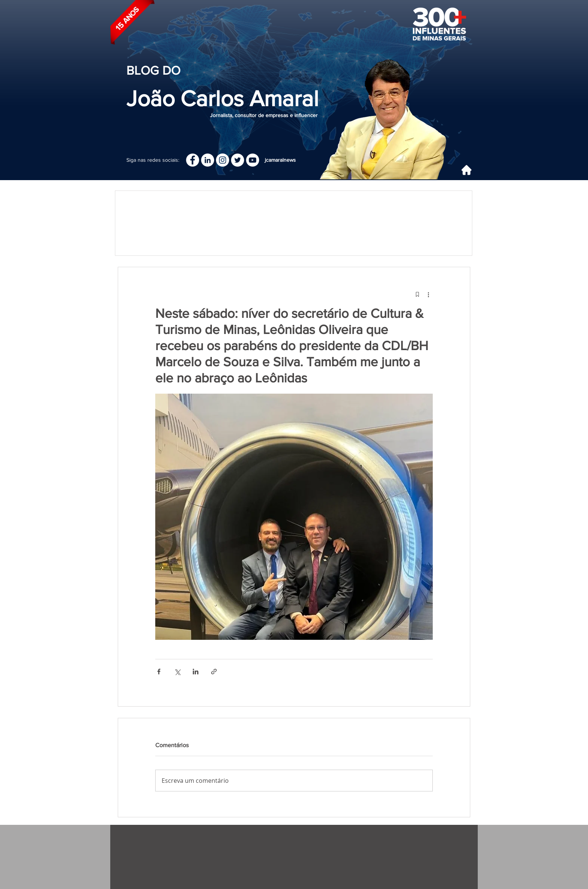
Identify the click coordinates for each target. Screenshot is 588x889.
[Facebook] (193, 160)
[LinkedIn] (208, 160)
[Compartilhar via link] (214, 672)
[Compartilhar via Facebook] (159, 672)
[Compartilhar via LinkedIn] (196, 672)
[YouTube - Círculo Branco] (253, 160)
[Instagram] (223, 160)
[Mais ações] (428, 294)
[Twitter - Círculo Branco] (238, 160)
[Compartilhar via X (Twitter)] (177, 672)
